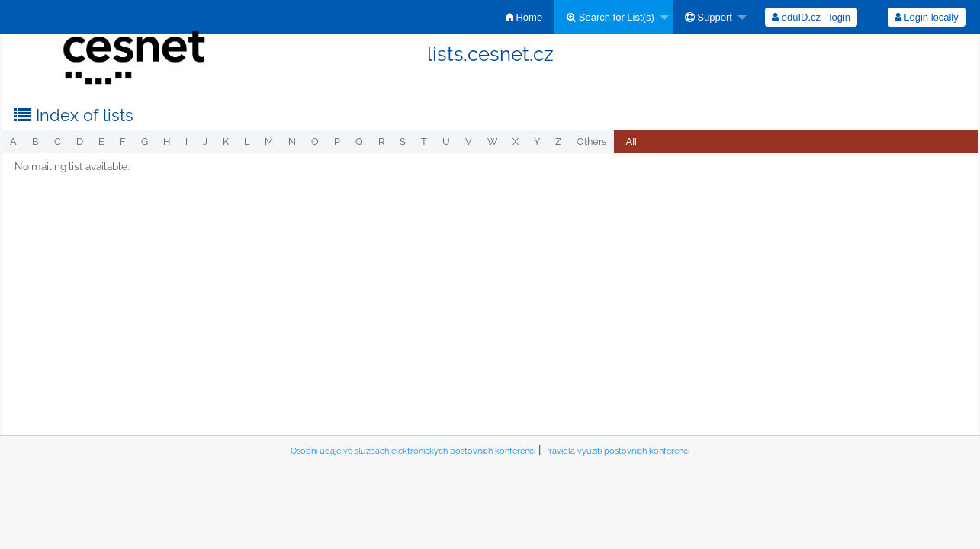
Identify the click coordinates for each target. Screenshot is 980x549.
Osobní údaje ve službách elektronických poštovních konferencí (413, 451)
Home (524, 17)
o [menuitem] (315, 141)
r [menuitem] (381, 141)
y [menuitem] (537, 141)
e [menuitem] (101, 141)
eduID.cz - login (811, 17)
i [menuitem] (186, 141)
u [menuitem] (446, 141)
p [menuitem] (337, 141)
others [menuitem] (591, 141)
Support (708, 17)
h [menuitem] (167, 141)
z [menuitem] (558, 141)
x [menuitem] (516, 141)
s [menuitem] (403, 141)
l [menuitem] (247, 141)
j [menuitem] (205, 141)
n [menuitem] (292, 141)
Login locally (927, 17)
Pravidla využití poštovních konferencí (617, 451)
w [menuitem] (492, 141)
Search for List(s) (610, 17)
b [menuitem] (35, 141)
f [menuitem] (123, 141)
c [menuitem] (58, 141)
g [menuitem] (145, 141)
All (631, 141)
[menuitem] (524, 17)
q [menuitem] (359, 141)
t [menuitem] (424, 141)
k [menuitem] (226, 141)
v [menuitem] (469, 141)
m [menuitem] (269, 141)
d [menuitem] (80, 141)
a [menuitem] (13, 141)
